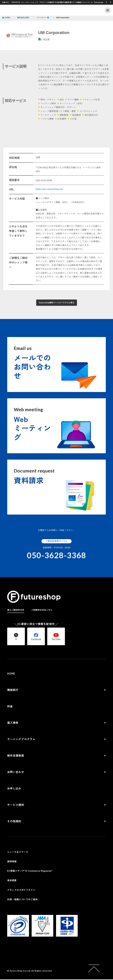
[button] (106, 2)
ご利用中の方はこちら (42, 611)
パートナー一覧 (43, 18)
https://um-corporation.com (49, 189)
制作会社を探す (23, 18)
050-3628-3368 (56, 556)
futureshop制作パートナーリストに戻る (56, 303)
